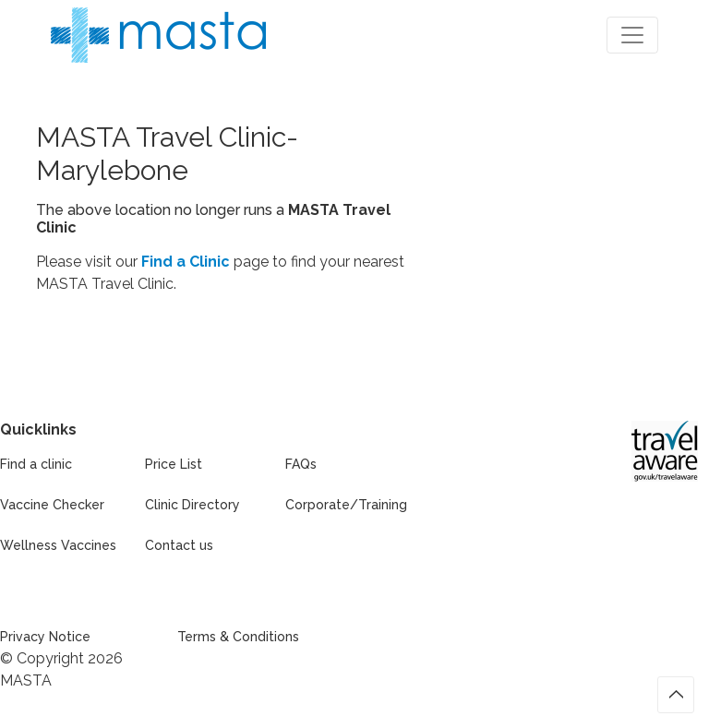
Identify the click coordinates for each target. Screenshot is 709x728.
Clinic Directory (192, 505)
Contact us (179, 545)
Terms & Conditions (238, 637)
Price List (174, 464)
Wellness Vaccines (58, 545)
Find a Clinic (186, 262)
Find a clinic (36, 464)
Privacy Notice (45, 637)
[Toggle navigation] (632, 35)
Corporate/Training (346, 505)
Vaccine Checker (52, 505)
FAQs (301, 464)
